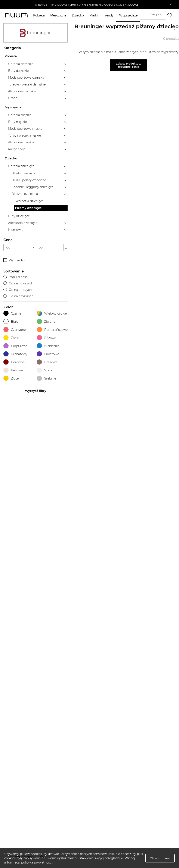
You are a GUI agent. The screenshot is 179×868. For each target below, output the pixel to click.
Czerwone (15, 330)
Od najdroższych (18, 296)
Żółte (11, 338)
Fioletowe (48, 354)
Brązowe (47, 362)
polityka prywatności (37, 862)
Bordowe (14, 362)
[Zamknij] (171, 4)
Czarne (12, 313)
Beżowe (13, 370)
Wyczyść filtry (36, 391)
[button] (86, 4)
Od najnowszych (18, 283)
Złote (11, 378)
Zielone (46, 321)
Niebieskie (48, 346)
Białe (11, 321)
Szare (45, 370)
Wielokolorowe (52, 313)
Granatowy (15, 354)
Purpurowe (16, 346)
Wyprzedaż (14, 260)
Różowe (46, 338)
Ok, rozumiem (160, 858)
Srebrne (46, 378)
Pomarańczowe (52, 330)
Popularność (16, 277)
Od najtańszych (18, 290)
